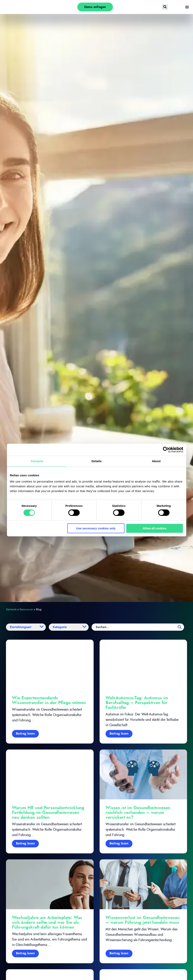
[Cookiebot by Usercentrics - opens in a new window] (166, 450)
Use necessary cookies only (96, 528)
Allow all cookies (154, 528)
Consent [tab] (37, 461)
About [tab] (156, 461)
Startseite (11, 610)
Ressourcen (26, 610)
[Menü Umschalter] (187, 7)
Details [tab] (97, 461)
